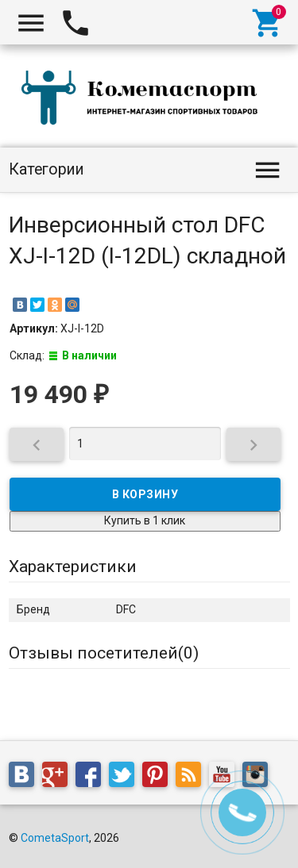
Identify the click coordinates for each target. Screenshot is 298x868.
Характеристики (73, 567)
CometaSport (55, 838)
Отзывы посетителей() (104, 653)
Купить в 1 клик (145, 520)
